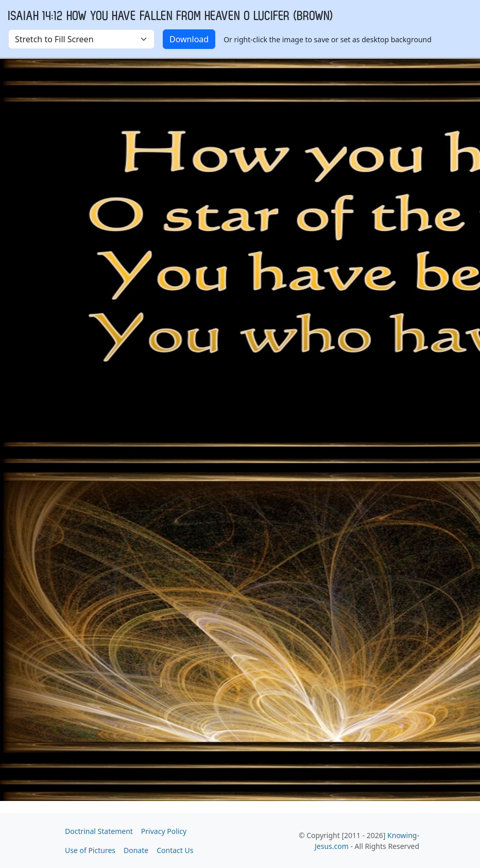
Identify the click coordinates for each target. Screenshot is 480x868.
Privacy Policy (164, 831)
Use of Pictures (90, 850)
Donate (136, 850)
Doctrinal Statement (99, 831)
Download (189, 39)
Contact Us (175, 850)
